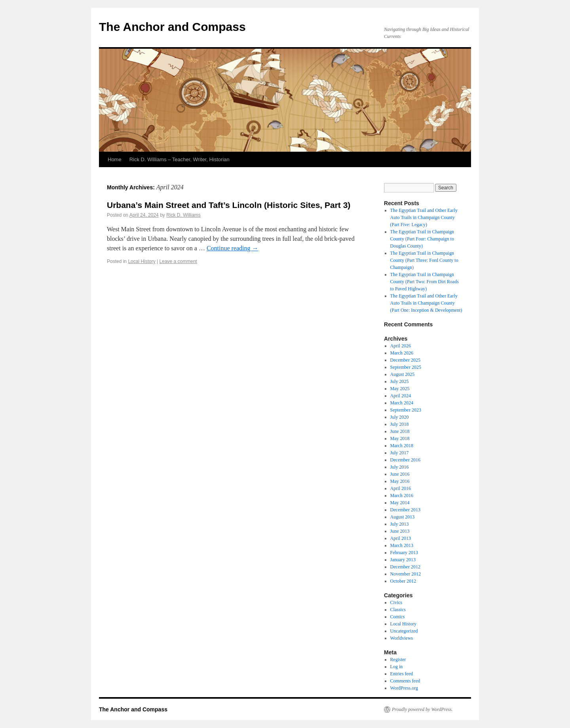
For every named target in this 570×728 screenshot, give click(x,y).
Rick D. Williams (183, 215)
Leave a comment (178, 261)
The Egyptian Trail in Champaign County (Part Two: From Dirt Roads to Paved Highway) (425, 282)
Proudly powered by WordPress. (422, 709)
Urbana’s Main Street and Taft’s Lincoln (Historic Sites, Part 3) (229, 205)
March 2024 (402, 403)
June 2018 (400, 431)
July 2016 (400, 467)
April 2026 (401, 346)
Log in (397, 667)
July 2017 (400, 453)
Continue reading (233, 248)
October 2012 (403, 581)
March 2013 (402, 545)
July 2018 (400, 424)
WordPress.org (404, 688)
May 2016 (400, 481)
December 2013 (405, 510)
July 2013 (400, 524)
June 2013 (400, 531)
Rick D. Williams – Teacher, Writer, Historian (180, 159)
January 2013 (403, 560)
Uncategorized (404, 631)
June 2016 (400, 474)
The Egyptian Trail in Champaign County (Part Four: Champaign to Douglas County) (422, 239)
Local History (142, 261)
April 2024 (401, 396)
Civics (396, 602)
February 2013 (404, 553)
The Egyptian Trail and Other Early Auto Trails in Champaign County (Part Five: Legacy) (424, 217)
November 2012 (406, 574)
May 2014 (400, 503)
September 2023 (406, 410)
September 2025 (406, 367)
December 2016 (405, 460)
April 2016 (401, 488)
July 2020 (400, 417)
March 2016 (402, 495)
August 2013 (403, 517)
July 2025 (400, 381)
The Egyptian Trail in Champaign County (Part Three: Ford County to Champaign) (424, 260)
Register (398, 659)
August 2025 (403, 374)
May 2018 (400, 438)
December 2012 (405, 567)
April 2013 (401, 538)
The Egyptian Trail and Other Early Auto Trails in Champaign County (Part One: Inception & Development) (426, 303)
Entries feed (402, 674)
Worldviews (402, 638)
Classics (398, 610)
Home (115, 159)
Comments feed (405, 681)
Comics (398, 617)
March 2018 (402, 446)
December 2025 (405, 360)
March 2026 (402, 353)
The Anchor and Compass (172, 27)
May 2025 (400, 389)
